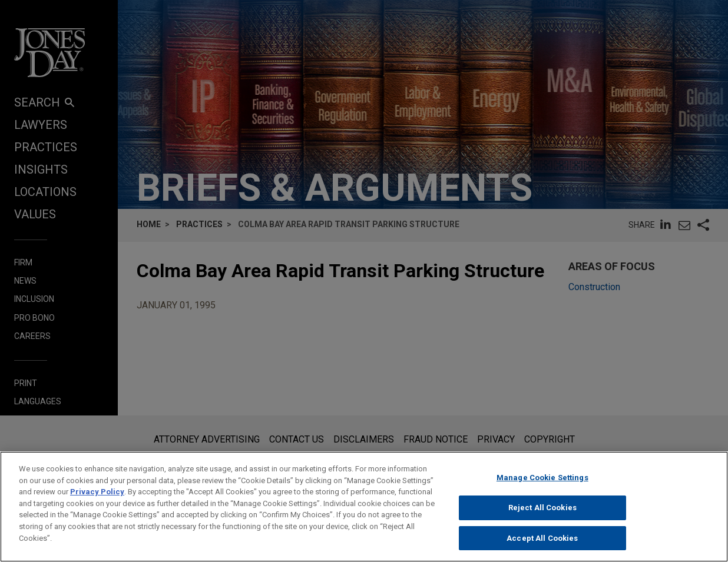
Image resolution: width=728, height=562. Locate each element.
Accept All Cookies (542, 546)
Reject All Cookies (542, 516)
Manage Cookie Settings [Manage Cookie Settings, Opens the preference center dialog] (542, 486)
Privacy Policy (97, 500)
